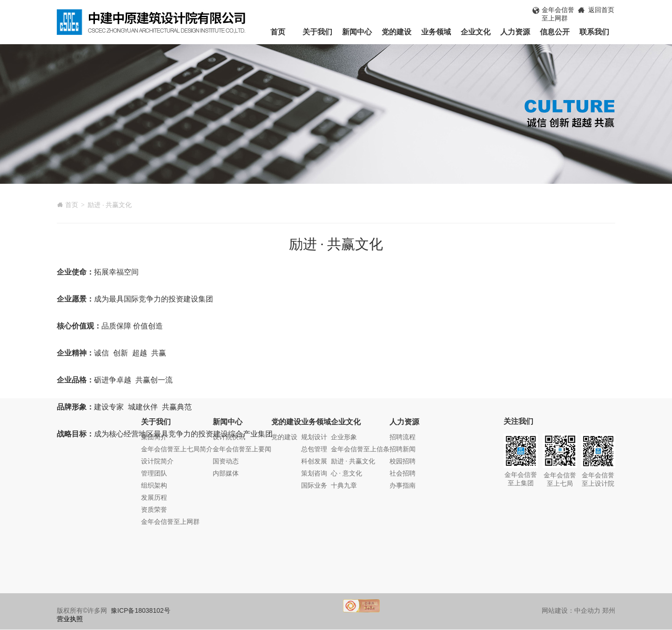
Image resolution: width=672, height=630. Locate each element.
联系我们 (594, 32)
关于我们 (317, 32)
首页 (278, 32)
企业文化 (476, 32)
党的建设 (396, 32)
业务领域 (436, 32)
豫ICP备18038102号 (141, 610)
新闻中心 (357, 32)
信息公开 (555, 32)
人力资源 (515, 32)
